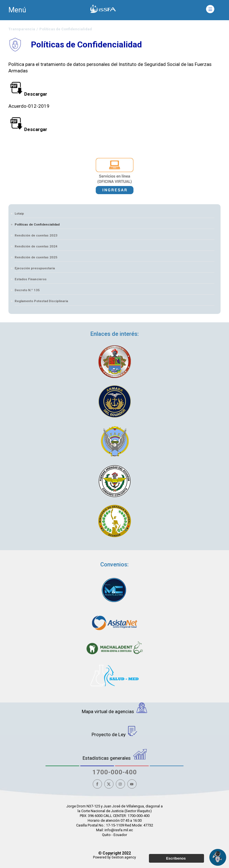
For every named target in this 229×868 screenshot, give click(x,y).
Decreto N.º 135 (27, 290)
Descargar (28, 94)
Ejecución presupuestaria (35, 268)
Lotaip (19, 213)
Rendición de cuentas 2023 (36, 235)
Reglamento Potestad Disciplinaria (41, 301)
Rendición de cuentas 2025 (36, 257)
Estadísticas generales (115, 755)
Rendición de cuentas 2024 (36, 246)
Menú (17, 10)
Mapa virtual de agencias (114, 708)
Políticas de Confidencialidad (37, 224)
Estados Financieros (31, 279)
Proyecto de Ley (114, 732)
